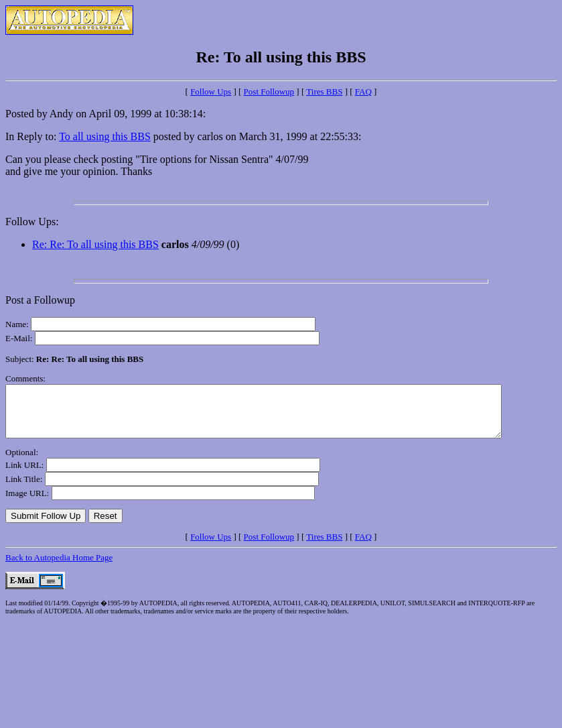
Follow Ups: (32, 222)
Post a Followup (40, 300)
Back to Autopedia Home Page (59, 567)
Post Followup (269, 92)
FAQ (363, 92)
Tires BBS (324, 92)
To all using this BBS (105, 136)
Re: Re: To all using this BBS (95, 244)
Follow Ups (211, 92)
